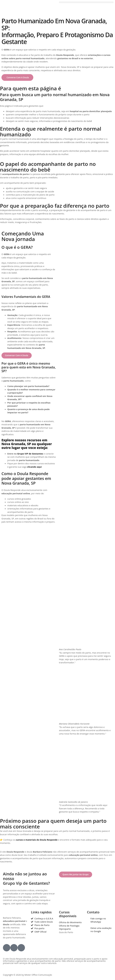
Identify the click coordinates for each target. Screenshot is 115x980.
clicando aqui (34, 467)
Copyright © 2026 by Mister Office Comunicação (28, 975)
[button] (86, 2)
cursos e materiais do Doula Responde (37, 840)
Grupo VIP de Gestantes (30, 454)
